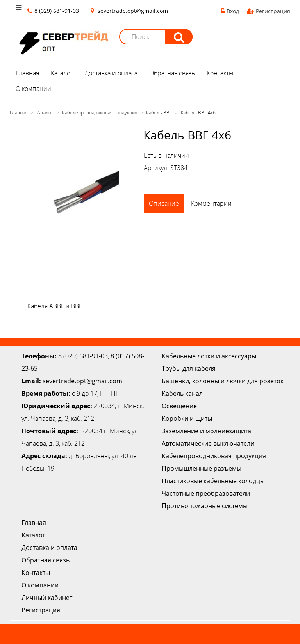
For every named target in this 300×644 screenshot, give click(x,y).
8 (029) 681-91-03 (83, 356)
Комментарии (211, 203)
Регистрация (269, 11)
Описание (164, 203)
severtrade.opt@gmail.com (133, 11)
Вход (230, 11)
